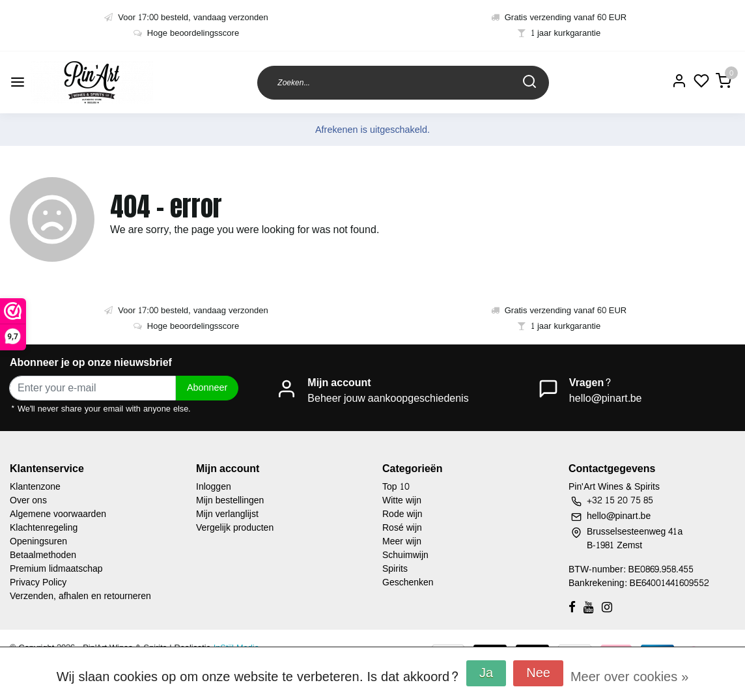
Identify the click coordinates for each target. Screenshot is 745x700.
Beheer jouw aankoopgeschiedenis (388, 398)
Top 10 (396, 487)
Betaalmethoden (43, 555)
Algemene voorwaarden (58, 514)
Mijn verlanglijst (227, 514)
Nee (538, 673)
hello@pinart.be (606, 398)
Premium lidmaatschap (56, 569)
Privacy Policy (38, 582)
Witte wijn (402, 500)
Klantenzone (35, 487)
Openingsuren (38, 541)
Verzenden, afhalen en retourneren (80, 596)
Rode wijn (402, 514)
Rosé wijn (402, 528)
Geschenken (408, 582)
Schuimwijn (405, 555)
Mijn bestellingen (230, 500)
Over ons (28, 500)
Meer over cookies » (629, 677)
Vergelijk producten (235, 528)
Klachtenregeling (44, 528)
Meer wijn (402, 541)
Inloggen (214, 487)
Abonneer (207, 387)
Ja (486, 673)
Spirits (395, 569)
